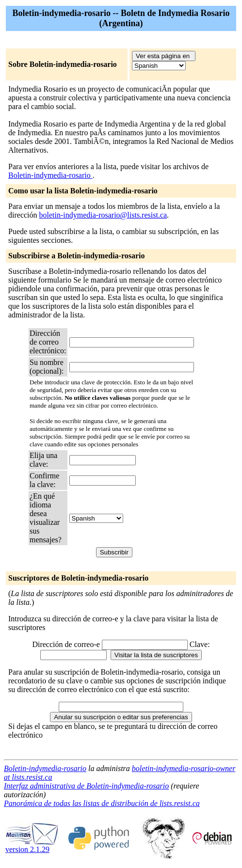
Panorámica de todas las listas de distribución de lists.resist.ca (102, 803)
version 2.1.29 (32, 846)
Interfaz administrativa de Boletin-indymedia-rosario (86, 786)
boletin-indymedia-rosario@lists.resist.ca (103, 215)
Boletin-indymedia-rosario (50, 175)
